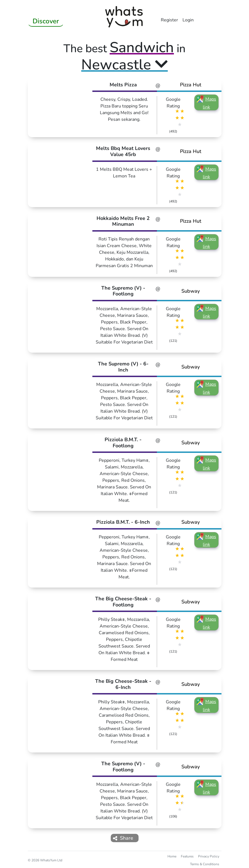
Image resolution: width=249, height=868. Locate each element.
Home (172, 856)
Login (188, 20)
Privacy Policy (209, 856)
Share (123, 838)
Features (187, 856)
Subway (191, 291)
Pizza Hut (191, 85)
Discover (46, 21)
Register (169, 20)
